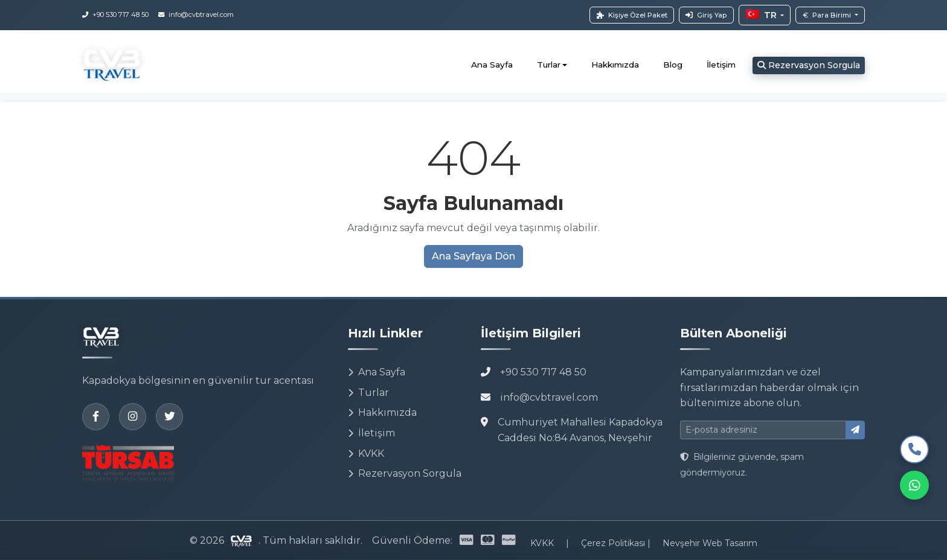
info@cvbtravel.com (549, 397)
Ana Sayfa (492, 65)
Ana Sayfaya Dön (473, 256)
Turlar (368, 393)
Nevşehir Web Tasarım (710, 543)
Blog (673, 65)
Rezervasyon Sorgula (809, 65)
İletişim (721, 65)
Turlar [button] (549, 65)
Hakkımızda (615, 65)
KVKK (366, 453)
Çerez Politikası (614, 543)
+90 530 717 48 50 (543, 372)
